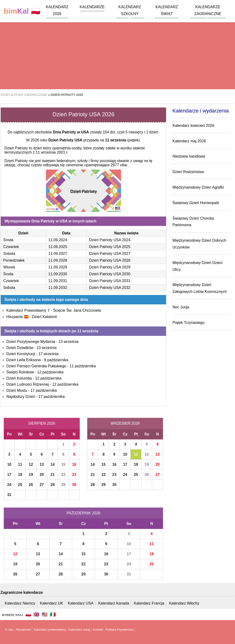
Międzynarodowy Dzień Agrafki (198, 187)
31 (9, 495)
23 (74, 475)
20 (42, 475)
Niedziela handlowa (189, 156)
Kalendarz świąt (79, 630)
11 (20, 464)
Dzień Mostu (17, 390)
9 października (56, 360)
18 (20, 475)
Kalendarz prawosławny (50, 630)
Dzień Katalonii (44, 317)
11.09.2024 (58, 240)
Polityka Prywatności (119, 630)
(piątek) (122, 140)
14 (53, 464)
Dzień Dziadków (20, 348)
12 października (50, 372)
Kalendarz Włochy (184, 603)
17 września (48, 354)
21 (53, 475)
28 (53, 485)
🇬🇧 (36, 614)
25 (20, 485)
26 (31, 485)
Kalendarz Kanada (114, 603)
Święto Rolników (20, 372)
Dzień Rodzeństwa (188, 172)
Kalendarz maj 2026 (189, 141)
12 (31, 464)
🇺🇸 (45, 614)
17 (9, 475)
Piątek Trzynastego (189, 323)
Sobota (9, 254)
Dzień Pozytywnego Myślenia (31, 342)
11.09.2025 (58, 247)
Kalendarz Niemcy (20, 603)
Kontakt (98, 630)
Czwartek (11, 247)
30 (74, 485)
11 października (83, 366)
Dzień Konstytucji (21, 354)
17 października (44, 390)
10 (9, 464)
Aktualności (23, 630)
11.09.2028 (58, 260)
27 (42, 485)
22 (63, 475)
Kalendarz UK (51, 603)
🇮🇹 (53, 614)
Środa (8, 240)
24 (9, 485)
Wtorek (9, 267)
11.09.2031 (58, 281)
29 (63, 485)
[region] (117, 52)
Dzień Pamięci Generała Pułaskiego (36, 366)
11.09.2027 (58, 254)
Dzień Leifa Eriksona (24, 360)
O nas (9, 630)
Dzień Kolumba (19, 378)
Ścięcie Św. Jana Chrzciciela (77, 310)
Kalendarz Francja (149, 603)
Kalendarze (92, 7)
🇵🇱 (22, 11)
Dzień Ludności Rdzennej (28, 384)
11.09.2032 (58, 288)
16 (74, 464)
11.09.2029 (58, 267)
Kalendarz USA (81, 603)
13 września (68, 342)
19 (31, 475)
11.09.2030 (58, 274)
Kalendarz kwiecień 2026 (193, 126)
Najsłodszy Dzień (21, 397)
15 (63, 464)
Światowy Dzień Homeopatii (196, 203)
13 (42, 464)
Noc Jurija (181, 307)
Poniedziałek (14, 260)
